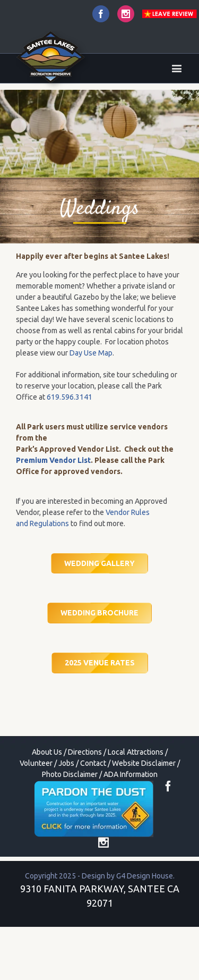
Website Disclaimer (144, 763)
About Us (47, 752)
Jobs (66, 763)
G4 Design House (145, 876)
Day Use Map (91, 353)
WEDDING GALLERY (99, 563)
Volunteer (36, 763)
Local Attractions (136, 752)
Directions (85, 752)
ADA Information (131, 774)
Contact (93, 763)
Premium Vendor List (53, 460)
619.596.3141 (70, 397)
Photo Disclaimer (70, 774)
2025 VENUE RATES (100, 663)
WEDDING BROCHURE (99, 613)
